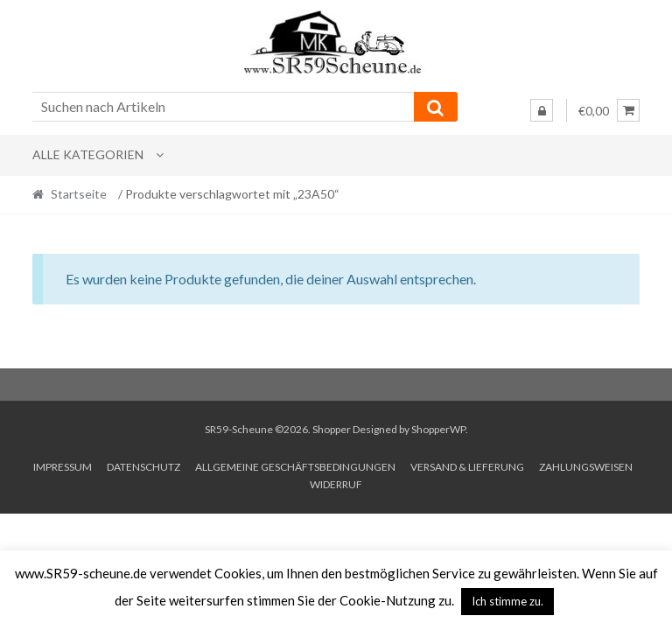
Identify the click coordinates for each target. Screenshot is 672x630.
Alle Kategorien (88, 154)
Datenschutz (143, 467)
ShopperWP (438, 429)
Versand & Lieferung (467, 467)
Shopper (332, 429)
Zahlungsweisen (586, 467)
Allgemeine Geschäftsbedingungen (295, 467)
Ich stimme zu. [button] (507, 601)
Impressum (63, 467)
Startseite (79, 194)
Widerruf (336, 484)
